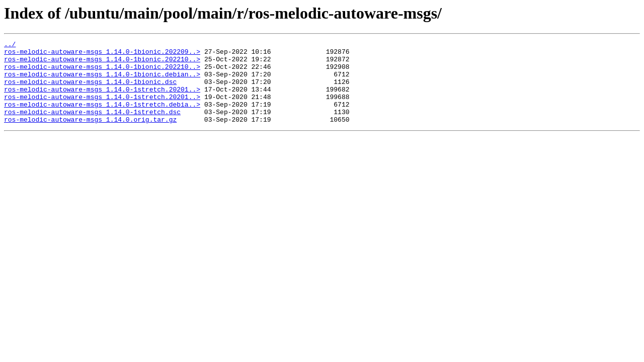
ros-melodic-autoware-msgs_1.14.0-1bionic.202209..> (102, 54)
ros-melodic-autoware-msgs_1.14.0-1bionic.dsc (90, 90)
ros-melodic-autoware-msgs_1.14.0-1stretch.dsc (92, 127)
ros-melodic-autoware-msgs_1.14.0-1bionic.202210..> (102, 63)
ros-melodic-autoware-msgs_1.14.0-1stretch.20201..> (102, 100)
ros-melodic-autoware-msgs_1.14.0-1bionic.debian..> (102, 81)
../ (10, 45)
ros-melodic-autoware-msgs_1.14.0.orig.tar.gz (90, 136)
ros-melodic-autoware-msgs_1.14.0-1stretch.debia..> (102, 118)
